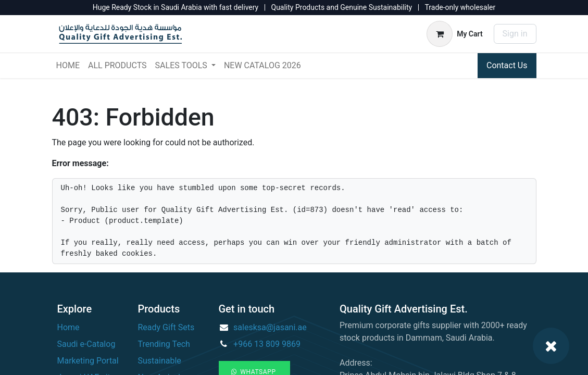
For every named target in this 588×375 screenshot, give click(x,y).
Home (68, 327)
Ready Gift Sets (166, 327)
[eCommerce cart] (454, 34)
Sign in (515, 34)
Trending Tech (164, 344)
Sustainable (160, 361)
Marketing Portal (88, 361)
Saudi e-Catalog (86, 344)
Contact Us (507, 65)
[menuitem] (68, 66)
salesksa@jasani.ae (270, 327)
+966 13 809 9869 (267, 344)
